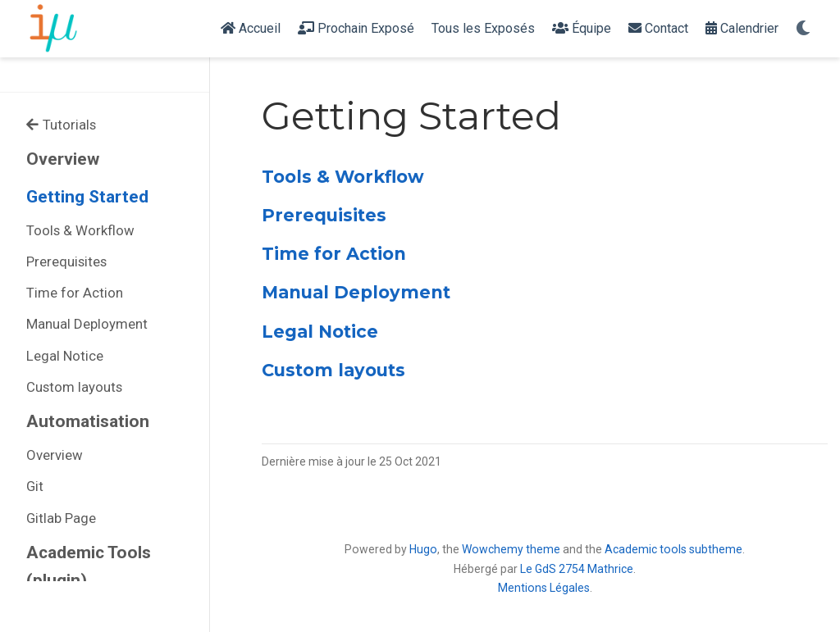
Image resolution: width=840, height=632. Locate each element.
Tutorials (61, 125)
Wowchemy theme (511, 549)
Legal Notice (65, 356)
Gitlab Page (61, 518)
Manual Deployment (87, 324)
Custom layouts (74, 387)
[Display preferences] (803, 29)
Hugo (423, 549)
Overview (63, 159)
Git (35, 486)
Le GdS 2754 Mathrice (577, 569)
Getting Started (87, 197)
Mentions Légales (544, 588)
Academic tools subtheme (673, 549)
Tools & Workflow (80, 230)
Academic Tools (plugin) (89, 567)
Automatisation (88, 421)
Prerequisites (66, 261)
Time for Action (75, 293)
